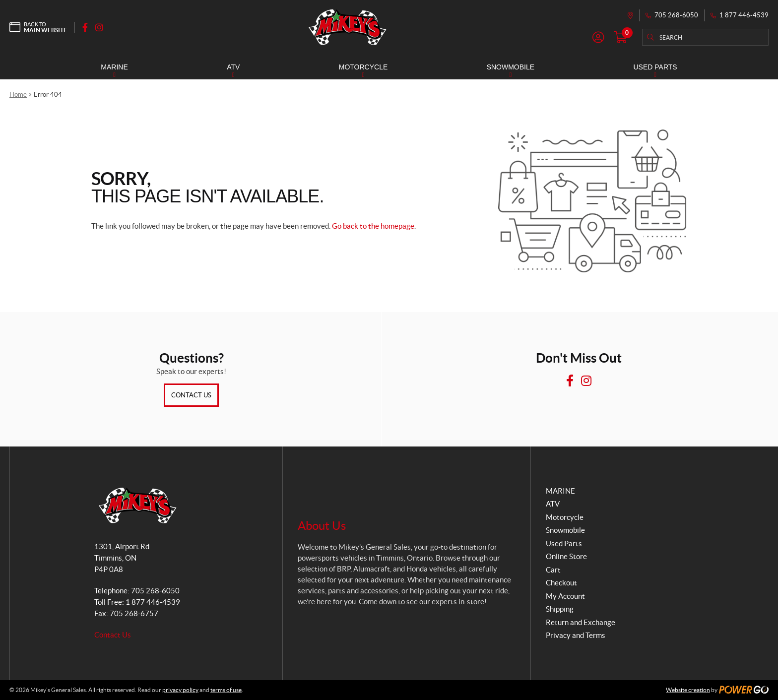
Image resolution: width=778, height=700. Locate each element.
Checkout (561, 583)
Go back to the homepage (373, 226)
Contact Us (191, 395)
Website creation (688, 690)
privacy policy (180, 690)
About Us (322, 526)
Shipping (560, 609)
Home (18, 95)
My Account (565, 596)
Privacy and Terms (576, 635)
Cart (553, 570)
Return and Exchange (581, 622)
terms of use (226, 690)
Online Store (566, 556)
